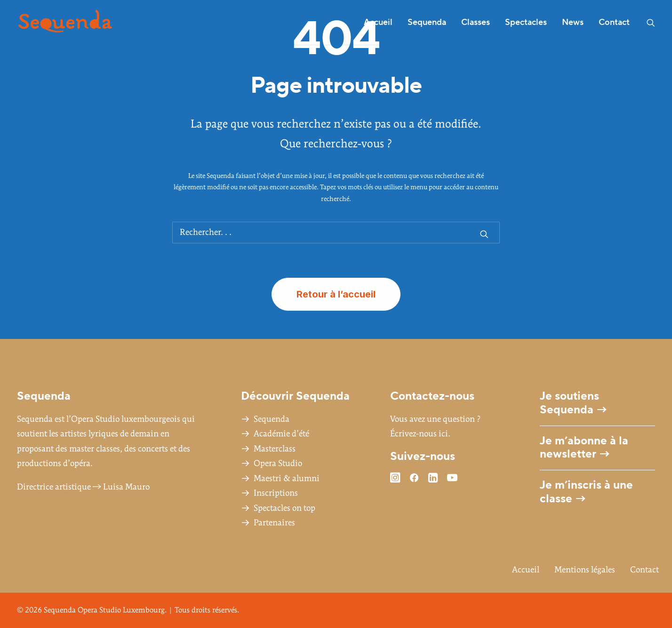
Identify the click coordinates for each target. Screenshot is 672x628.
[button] (651, 23)
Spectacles (526, 22)
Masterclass (275, 449)
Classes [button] (476, 22)
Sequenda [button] (427, 22)
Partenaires (274, 523)
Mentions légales (585, 570)
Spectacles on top (284, 508)
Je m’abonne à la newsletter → (584, 448)
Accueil (378, 22)
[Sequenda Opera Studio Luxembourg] (65, 23)
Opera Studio (278, 463)
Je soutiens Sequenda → (574, 403)
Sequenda (272, 419)
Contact (614, 22)
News (573, 22)
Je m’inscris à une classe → (586, 492)
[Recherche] (336, 233)
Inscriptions (276, 493)
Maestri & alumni (287, 479)
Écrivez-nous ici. (420, 434)
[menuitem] (378, 23)
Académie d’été (281, 434)
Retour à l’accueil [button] (336, 294)
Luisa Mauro (126, 487)
